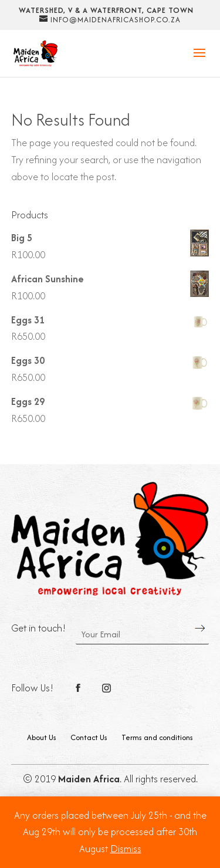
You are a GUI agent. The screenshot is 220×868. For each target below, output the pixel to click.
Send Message (200, 628)
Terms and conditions (157, 737)
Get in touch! (39, 628)
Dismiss (126, 849)
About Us (42, 737)
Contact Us (89, 737)
